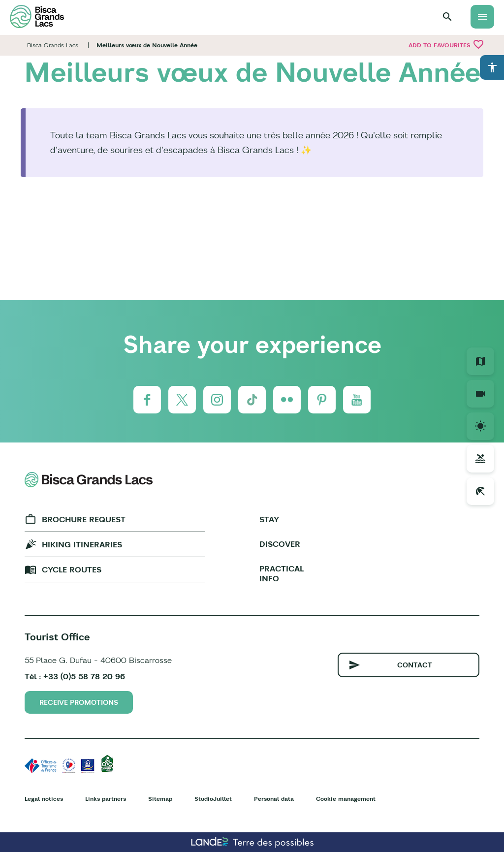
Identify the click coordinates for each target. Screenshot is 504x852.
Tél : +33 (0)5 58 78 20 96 (75, 676)
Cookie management (346, 799)
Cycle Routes (72, 569)
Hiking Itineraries (82, 544)
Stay (269, 519)
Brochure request (84, 519)
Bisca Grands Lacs (53, 45)
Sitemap (160, 799)
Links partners (106, 799)
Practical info (282, 573)
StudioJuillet (213, 799)
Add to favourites (446, 44)
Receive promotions (79, 702)
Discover (280, 544)
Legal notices (44, 799)
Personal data (274, 799)
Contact (415, 665)
